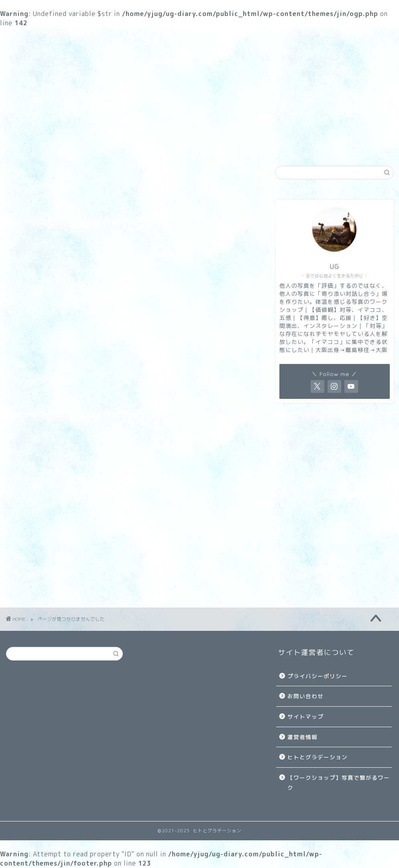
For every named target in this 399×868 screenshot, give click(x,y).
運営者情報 (302, 737)
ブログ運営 (316, 144)
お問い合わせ (305, 696)
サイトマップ (305, 717)
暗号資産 (46, 562)
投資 (39, 550)
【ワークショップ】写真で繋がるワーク (339, 783)
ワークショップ (43, 144)
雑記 (247, 144)
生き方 (179, 144)
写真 (111, 144)
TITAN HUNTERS (59, 516)
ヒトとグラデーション (318, 757)
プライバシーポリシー (318, 676)
